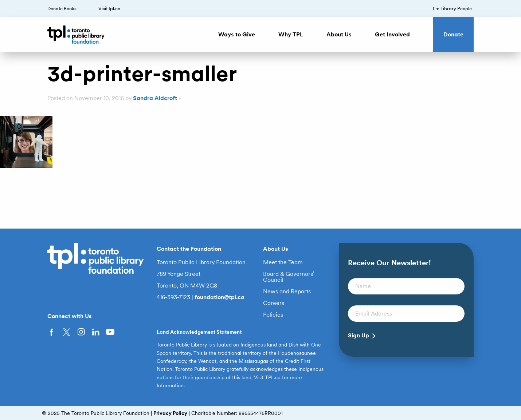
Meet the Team (283, 262)
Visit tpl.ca (109, 9)
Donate (453, 34)
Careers (274, 303)
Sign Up (359, 336)
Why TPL (291, 34)
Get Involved (392, 34)
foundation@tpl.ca (220, 297)
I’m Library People (452, 9)
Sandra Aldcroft (155, 98)
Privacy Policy (170, 413)
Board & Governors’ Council (289, 277)
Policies (273, 315)
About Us (339, 34)
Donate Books (62, 9)
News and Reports (287, 292)
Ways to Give (237, 34)
